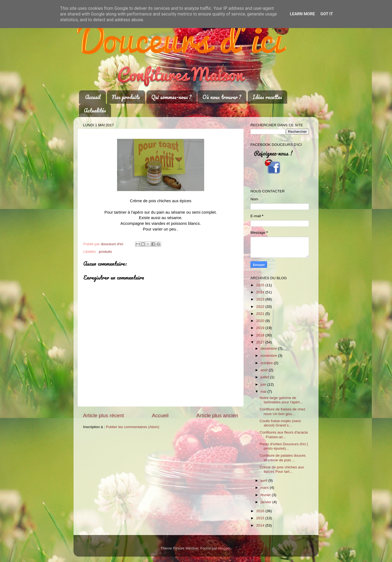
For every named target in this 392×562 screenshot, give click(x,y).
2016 (261, 511)
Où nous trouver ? (222, 97)
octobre (267, 363)
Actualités (95, 110)
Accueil (93, 97)
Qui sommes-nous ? (171, 97)
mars (265, 488)
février (266, 495)
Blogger (224, 548)
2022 (261, 307)
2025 (261, 285)
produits (105, 252)
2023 (261, 299)
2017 (261, 342)
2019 (261, 328)
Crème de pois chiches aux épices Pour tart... (282, 469)
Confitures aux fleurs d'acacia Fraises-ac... (284, 434)
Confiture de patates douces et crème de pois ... (283, 458)
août (265, 370)
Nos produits (126, 97)
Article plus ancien (217, 415)
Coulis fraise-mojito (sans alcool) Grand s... (280, 423)
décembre (269, 348)
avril (264, 480)
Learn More (302, 14)
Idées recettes (267, 97)
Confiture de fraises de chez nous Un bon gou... (283, 411)
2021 (261, 314)
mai (264, 391)
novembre (269, 356)
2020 (261, 321)
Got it (327, 14)
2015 (261, 518)
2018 (261, 335)
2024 (261, 292)
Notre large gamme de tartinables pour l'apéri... (281, 400)
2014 (261, 525)
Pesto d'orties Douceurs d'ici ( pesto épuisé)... (284, 446)
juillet (265, 377)
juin (264, 384)
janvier (267, 502)
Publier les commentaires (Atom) (133, 427)
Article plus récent (103, 415)
